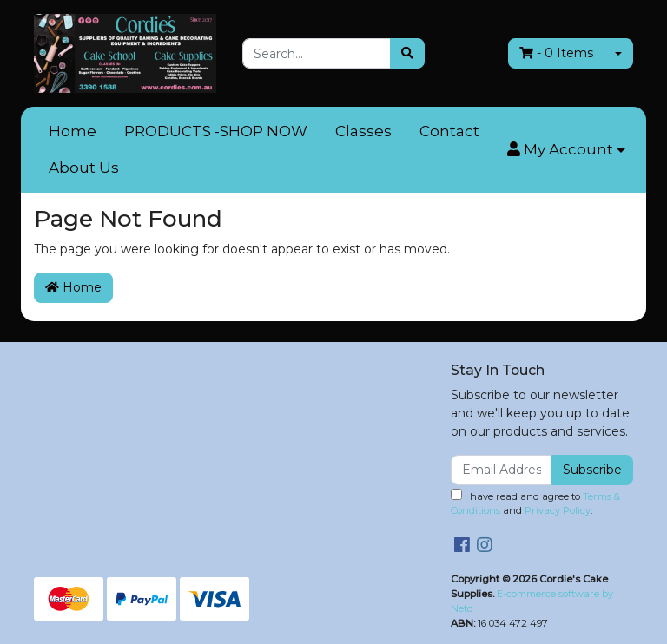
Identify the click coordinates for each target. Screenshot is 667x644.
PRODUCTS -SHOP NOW (216, 131)
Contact (449, 131)
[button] (566, 150)
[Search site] (407, 53)
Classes (363, 131)
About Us (84, 168)
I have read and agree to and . (535, 503)
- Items (556, 53)
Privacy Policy (558, 510)
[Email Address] (502, 470)
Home (73, 131)
